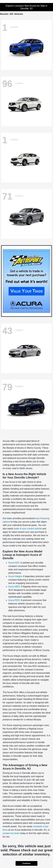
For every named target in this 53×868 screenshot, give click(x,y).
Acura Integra (15, 576)
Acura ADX (14, 563)
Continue (26, 863)
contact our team (11, 833)
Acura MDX (14, 587)
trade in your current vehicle (28, 529)
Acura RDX (14, 600)
